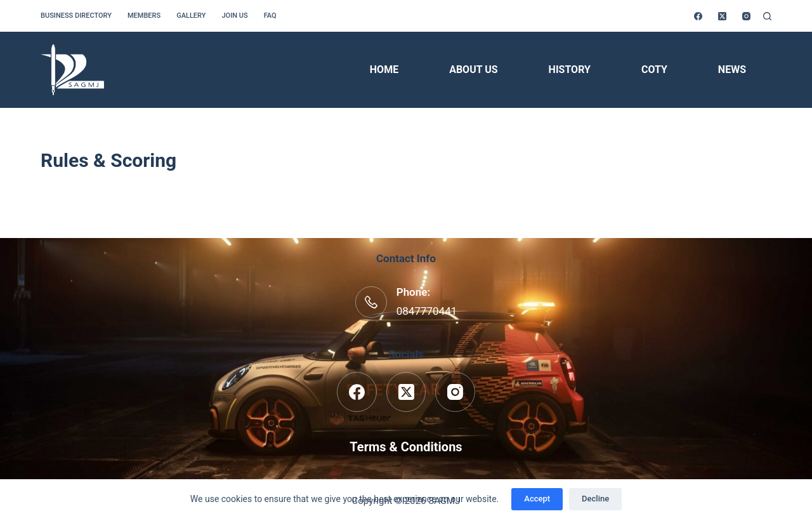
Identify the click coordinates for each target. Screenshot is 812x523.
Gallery (191, 16)
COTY (654, 70)
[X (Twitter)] (722, 16)
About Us (473, 70)
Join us (234, 16)
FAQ (270, 16)
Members (144, 16)
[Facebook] (698, 16)
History (570, 70)
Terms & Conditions (406, 447)
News (732, 70)
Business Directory (76, 16)
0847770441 (427, 311)
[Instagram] (746, 16)
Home (384, 70)
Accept (537, 499)
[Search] (767, 16)
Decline (595, 499)
